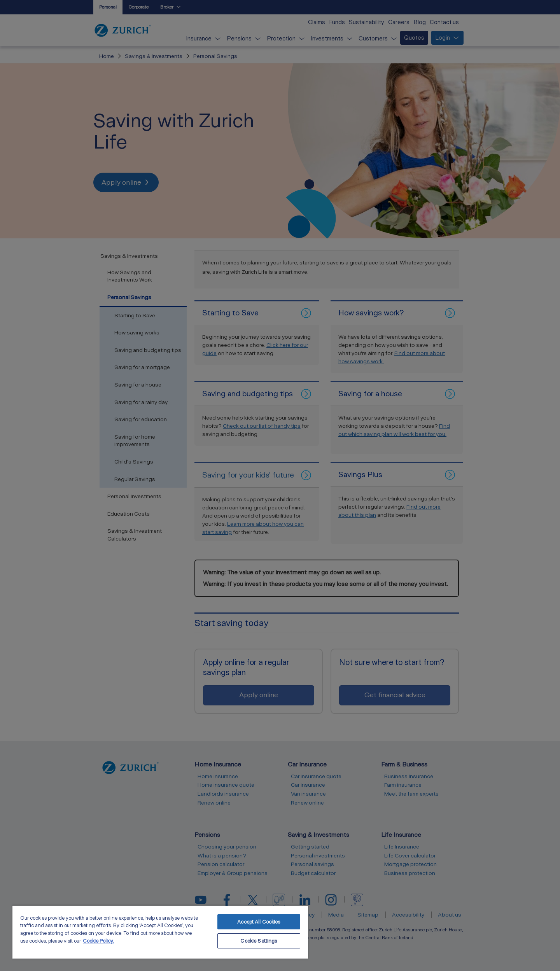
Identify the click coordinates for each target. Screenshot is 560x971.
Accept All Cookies (259, 922)
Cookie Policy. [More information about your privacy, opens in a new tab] (98, 941)
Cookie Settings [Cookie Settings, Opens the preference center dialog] (259, 941)
